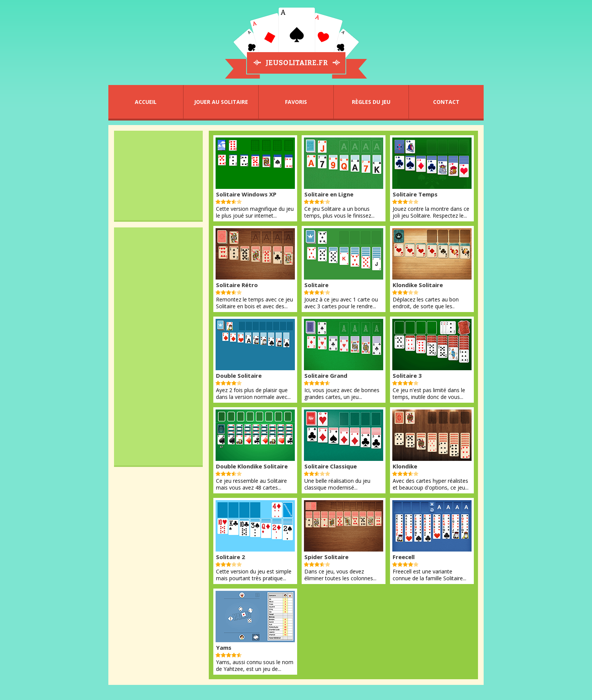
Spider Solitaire (326, 557)
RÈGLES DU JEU (371, 102)
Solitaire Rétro (237, 285)
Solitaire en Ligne (329, 194)
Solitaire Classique (331, 466)
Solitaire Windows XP (246, 194)
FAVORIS (296, 102)
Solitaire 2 (230, 557)
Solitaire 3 (407, 375)
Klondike (405, 466)
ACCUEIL (146, 102)
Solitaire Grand (326, 375)
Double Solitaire (239, 375)
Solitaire (316, 285)
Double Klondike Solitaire (252, 466)
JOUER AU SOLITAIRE (221, 102)
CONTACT (446, 102)
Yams (224, 647)
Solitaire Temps (415, 194)
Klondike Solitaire (418, 285)
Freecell (404, 557)
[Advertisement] (159, 175)
